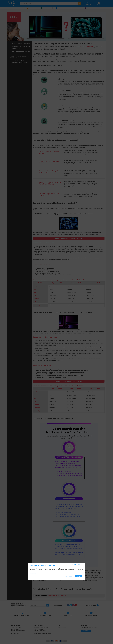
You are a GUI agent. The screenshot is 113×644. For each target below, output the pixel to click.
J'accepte (79, 576)
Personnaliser (69, 576)
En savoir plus (33, 573)
